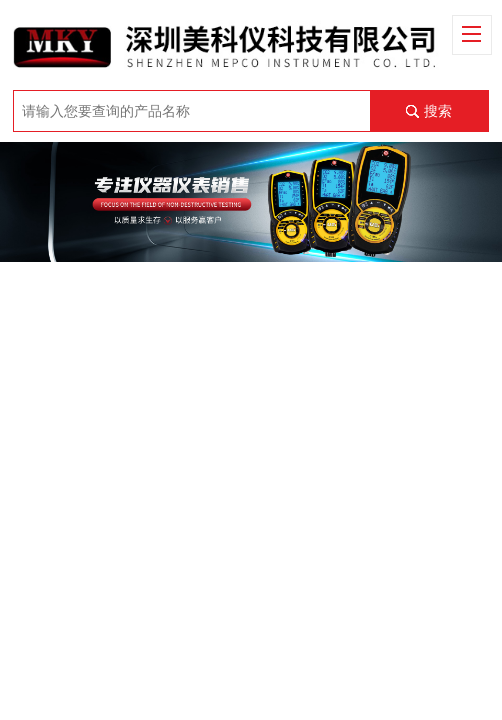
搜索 (438, 111)
